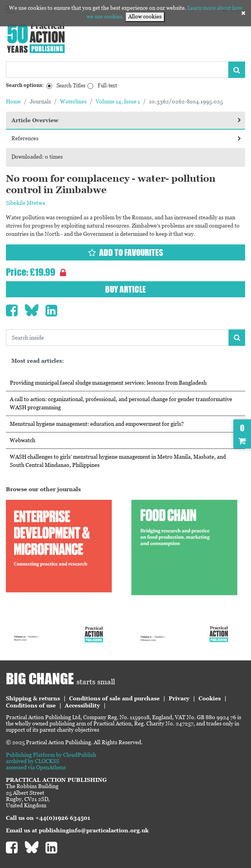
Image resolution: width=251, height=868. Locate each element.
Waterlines (73, 101)
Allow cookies (145, 16)
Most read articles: (38, 361)
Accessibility (82, 705)
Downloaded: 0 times (37, 157)
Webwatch (23, 440)
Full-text (107, 86)
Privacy (179, 698)
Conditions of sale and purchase (114, 698)
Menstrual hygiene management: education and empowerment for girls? (97, 424)
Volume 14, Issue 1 (118, 101)
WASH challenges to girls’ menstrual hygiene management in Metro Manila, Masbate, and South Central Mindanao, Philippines (118, 461)
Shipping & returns (33, 698)
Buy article (125, 289)
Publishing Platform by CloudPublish (51, 755)
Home (13, 101)
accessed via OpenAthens (36, 767)
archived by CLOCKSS (33, 761)
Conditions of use (31, 705)
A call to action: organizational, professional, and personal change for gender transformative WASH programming (121, 403)
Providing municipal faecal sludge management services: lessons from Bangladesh (108, 383)
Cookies (210, 698)
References (126, 138)
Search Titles (71, 86)
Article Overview (126, 120)
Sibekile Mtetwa (25, 203)
